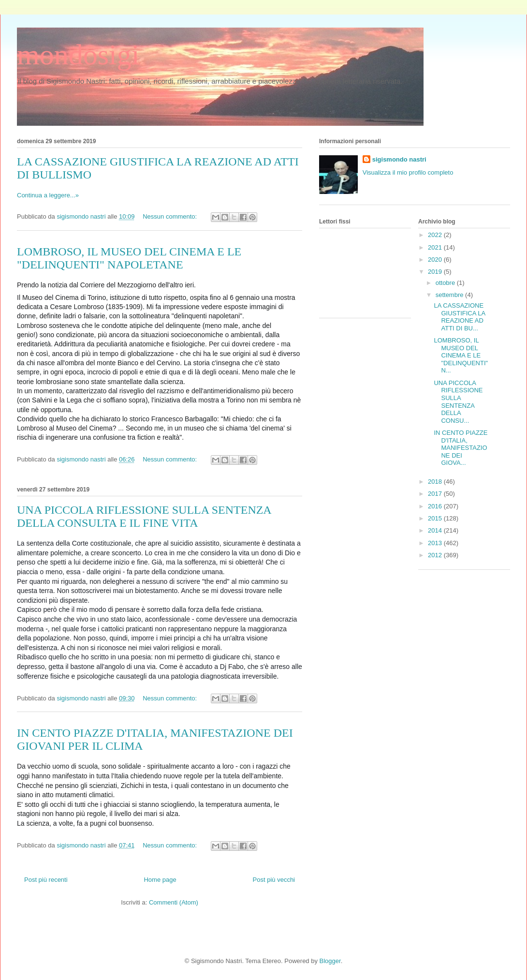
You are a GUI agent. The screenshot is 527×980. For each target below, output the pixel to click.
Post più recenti (46, 880)
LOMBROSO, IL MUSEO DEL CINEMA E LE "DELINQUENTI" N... (461, 355)
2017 (436, 494)
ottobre (446, 283)
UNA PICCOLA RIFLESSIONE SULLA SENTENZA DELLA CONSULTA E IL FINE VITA (144, 516)
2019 (436, 272)
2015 (436, 518)
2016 (436, 506)
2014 (436, 530)
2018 (436, 482)
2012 (436, 555)
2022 (436, 235)
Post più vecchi (274, 880)
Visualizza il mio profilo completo (408, 172)
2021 (436, 247)
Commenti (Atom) (174, 902)
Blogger (330, 961)
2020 (436, 260)
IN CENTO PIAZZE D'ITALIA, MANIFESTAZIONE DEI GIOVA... (461, 448)
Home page (160, 880)
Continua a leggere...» (48, 195)
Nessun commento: (171, 216)
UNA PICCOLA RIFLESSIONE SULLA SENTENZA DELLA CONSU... (458, 402)
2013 (436, 543)
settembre (450, 295)
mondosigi (78, 55)
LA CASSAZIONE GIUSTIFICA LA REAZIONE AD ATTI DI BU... (459, 317)
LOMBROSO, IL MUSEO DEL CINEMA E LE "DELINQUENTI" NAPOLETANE (129, 258)
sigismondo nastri (399, 159)
